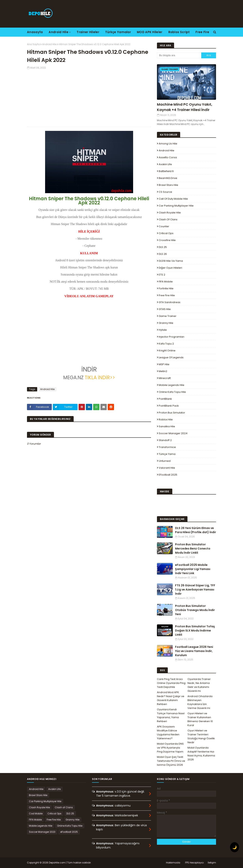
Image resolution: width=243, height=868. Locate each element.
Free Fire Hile (167, 295)
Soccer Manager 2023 (42, 832)
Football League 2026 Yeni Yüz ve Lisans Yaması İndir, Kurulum (194, 651)
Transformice (167, 447)
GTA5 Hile (165, 309)
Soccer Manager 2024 (173, 433)
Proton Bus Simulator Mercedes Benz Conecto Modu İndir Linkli (193, 549)
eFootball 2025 (168, 475)
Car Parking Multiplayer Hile (176, 206)
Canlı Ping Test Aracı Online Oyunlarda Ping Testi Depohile (171, 683)
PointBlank (165, 399)
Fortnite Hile (166, 288)
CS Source (165, 192)
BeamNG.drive (168, 178)
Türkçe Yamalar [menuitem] (118, 32)
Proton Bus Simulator (172, 413)
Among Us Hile (168, 144)
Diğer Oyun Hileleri (170, 268)
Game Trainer (168, 316)
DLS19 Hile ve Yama (171, 261)
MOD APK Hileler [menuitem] (150, 32)
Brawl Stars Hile (168, 185)
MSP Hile (164, 364)
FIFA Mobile (166, 282)
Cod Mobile (36, 814)
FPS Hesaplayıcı (194, 863)
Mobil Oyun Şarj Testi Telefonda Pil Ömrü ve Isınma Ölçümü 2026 (171, 761)
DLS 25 (163, 247)
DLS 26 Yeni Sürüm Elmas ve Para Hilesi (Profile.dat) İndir (196, 530)
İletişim (212, 863)
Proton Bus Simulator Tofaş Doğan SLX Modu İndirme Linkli (195, 631)
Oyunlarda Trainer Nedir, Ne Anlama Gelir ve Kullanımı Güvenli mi (199, 685)
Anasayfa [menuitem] (35, 32)
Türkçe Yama (167, 454)
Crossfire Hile (167, 240)
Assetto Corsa (168, 157)
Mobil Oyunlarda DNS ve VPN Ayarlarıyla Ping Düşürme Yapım (170, 748)
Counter (164, 226)
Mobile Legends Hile (172, 385)
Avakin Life (165, 164)
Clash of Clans (168, 219)
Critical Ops (166, 233)
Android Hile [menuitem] (58, 32)
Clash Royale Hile (170, 213)
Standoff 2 (165, 440)
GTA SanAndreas (170, 302)
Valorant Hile (167, 468)
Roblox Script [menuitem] (179, 32)
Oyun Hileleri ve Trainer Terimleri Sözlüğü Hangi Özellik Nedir (201, 736)
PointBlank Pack (169, 406)
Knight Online (167, 351)
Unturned (165, 461)
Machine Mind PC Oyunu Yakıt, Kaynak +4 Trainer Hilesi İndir (185, 107)
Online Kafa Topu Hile (172, 392)
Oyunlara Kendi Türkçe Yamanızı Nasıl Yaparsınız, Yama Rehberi (171, 715)
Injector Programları (172, 337)
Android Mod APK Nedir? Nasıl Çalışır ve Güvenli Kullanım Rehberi (171, 698)
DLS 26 (163, 254)
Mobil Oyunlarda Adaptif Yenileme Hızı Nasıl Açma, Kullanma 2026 (201, 754)
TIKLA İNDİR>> (100, 378)
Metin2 (163, 371)
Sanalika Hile (167, 426)
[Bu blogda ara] (179, 55)
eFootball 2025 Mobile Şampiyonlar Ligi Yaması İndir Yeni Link (193, 569)
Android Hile (49, 44)
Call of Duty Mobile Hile (173, 199)
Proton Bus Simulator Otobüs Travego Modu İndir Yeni (195, 610)
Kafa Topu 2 (166, 344)
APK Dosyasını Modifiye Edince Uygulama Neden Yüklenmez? (168, 732)
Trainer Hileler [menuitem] (88, 32)
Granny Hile (166, 323)
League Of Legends (171, 357)
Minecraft (165, 378)
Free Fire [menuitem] (202, 32)
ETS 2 (162, 275)
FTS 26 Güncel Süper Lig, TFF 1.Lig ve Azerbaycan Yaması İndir (195, 590)
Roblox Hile (166, 420)
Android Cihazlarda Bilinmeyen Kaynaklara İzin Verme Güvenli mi (200, 702)
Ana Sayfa (33, 44)
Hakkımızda (173, 863)
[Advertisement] (89, 97)
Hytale (163, 330)
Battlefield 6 (166, 171)
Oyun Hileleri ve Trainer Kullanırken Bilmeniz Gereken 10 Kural (200, 719)
